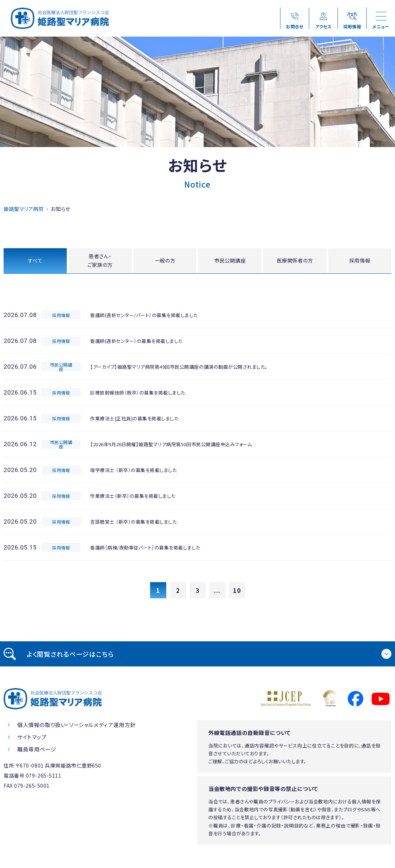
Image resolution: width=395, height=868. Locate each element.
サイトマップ (32, 739)
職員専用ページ (37, 751)
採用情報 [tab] (360, 261)
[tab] (197, 656)
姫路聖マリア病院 (24, 209)
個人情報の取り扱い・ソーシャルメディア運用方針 (76, 727)
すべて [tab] (35, 261)
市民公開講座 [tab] (230, 261)
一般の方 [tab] (165, 261)
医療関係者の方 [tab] (295, 261)
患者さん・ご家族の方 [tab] (100, 261)
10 (237, 592)
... (217, 592)
